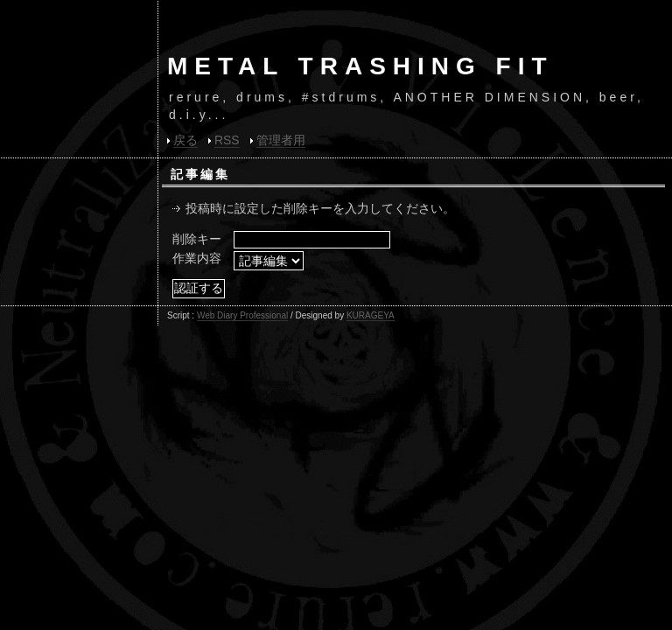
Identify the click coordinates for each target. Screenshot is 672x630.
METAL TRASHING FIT (360, 66)
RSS (227, 140)
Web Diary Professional (242, 315)
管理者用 (281, 140)
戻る (185, 140)
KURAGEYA (371, 315)
